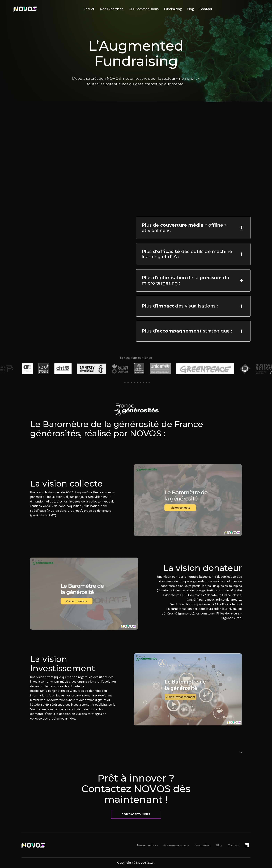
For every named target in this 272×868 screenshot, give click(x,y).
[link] (25, 9)
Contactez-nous (136, 814)
